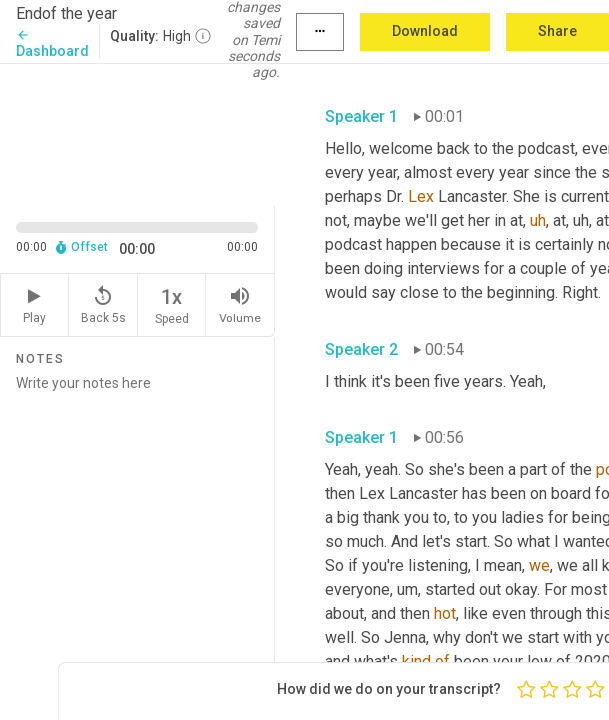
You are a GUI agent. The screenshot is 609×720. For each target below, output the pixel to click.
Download (425, 31)
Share (557, 31)
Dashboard (52, 43)
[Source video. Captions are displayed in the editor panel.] (137, 133)
